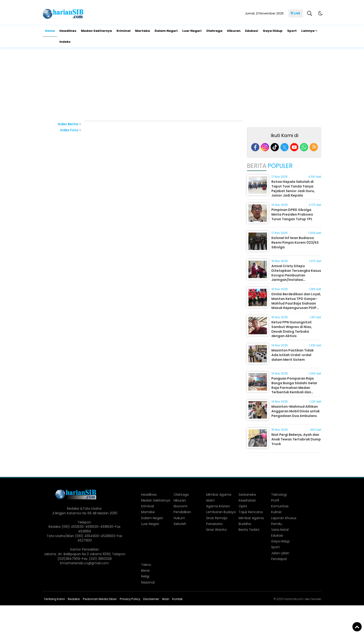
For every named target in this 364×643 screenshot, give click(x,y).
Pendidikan (182, 512)
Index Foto (71, 130)
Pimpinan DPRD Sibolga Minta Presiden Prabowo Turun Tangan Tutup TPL (292, 214)
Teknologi (279, 495)
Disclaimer (151, 599)
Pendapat (279, 559)
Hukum (179, 518)
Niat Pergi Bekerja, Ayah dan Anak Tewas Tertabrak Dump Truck (296, 439)
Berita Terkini (249, 530)
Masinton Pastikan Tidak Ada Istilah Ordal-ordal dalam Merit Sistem (292, 355)
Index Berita (69, 124)
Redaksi (74, 599)
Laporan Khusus (284, 518)
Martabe (143, 31)
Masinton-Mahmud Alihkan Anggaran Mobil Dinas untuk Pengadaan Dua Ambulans (296, 411)
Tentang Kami (54, 599)
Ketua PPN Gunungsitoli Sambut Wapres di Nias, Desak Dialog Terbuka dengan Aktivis (292, 329)
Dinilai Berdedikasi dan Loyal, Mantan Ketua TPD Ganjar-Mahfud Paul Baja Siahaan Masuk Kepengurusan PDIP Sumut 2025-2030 (296, 303)
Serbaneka (247, 495)
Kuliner (276, 512)
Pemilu (277, 524)
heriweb (316, 599)
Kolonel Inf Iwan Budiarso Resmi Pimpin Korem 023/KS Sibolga (295, 242)
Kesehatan (247, 500)
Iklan (166, 599)
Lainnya (308, 31)
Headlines (68, 31)
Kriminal (123, 31)
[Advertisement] (182, 85)
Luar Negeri (192, 31)
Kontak (177, 599)
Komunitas (280, 506)
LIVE (297, 13)
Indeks (65, 42)
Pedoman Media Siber (100, 599)
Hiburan (234, 31)
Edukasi (252, 31)
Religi (145, 576)
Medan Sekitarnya (96, 31)
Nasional (148, 582)
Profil (275, 500)
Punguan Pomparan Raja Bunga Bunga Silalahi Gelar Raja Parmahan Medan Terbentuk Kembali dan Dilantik (294, 387)
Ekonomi (180, 506)
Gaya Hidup (273, 31)
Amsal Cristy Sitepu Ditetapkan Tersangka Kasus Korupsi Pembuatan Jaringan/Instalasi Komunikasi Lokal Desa (296, 275)
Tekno (146, 565)
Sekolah (180, 524)
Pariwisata (214, 524)
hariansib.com (294, 599)
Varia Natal (280, 530)
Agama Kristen (218, 506)
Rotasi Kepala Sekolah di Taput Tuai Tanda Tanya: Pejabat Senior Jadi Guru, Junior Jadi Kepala (293, 189)
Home (50, 31)
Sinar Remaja (217, 518)
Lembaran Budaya (221, 512)
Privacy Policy (130, 599)
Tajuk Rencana (251, 512)
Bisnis (145, 571)
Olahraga (214, 31)
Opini (243, 506)
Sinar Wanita (216, 530)
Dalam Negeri (166, 31)
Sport (292, 31)
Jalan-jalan (280, 553)
